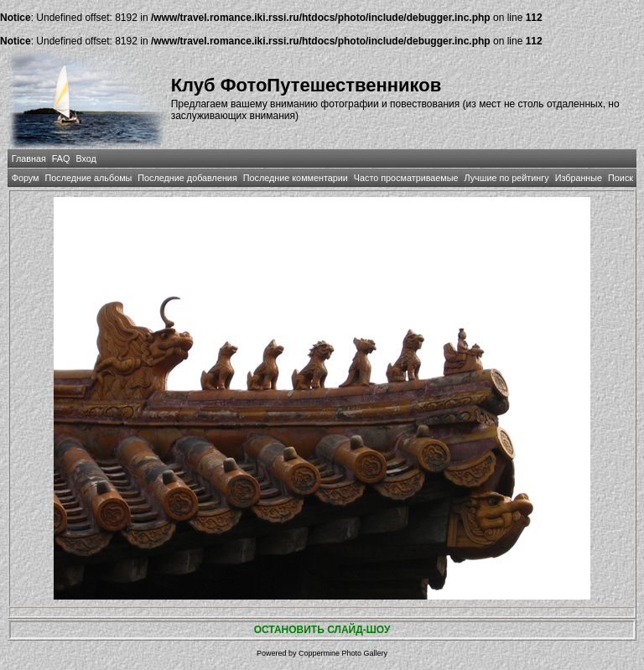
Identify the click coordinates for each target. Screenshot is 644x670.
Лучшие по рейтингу (507, 178)
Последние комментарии (296, 178)
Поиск (621, 178)
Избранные (579, 178)
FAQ (61, 158)
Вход (86, 158)
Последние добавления (187, 178)
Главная (29, 158)
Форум (26, 178)
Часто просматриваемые (406, 178)
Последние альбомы (88, 178)
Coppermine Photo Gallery (343, 653)
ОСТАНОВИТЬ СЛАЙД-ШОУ (322, 630)
